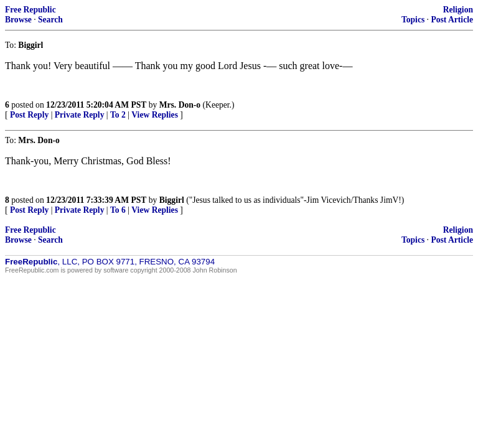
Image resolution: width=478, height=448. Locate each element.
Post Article (452, 20)
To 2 (118, 115)
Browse (18, 20)
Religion (458, 10)
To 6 (118, 210)
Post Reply (29, 115)
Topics (413, 20)
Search (50, 20)
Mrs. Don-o (180, 105)
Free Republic (30, 10)
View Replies (155, 115)
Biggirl (172, 200)
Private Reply (80, 115)
